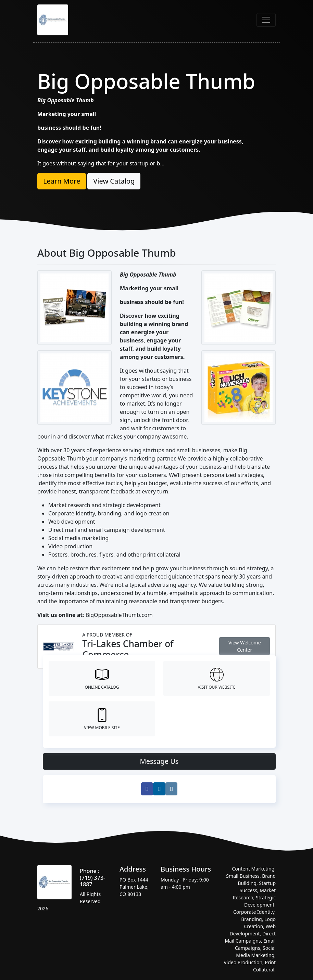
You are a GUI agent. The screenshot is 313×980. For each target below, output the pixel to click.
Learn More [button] (62, 181)
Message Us (159, 761)
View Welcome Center (245, 646)
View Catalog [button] (114, 181)
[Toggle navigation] (266, 20)
